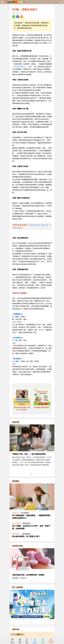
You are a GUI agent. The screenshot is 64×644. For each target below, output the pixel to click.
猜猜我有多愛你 (19, 67)
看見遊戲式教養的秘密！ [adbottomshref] (42, 407)
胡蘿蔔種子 (18, 314)
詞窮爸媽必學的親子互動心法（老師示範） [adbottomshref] (22, 408)
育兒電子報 (12, 641)
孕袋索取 (20, 641)
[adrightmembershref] (32, 560)
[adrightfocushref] (32, 451)
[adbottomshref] (22, 397)
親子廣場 (27, 641)
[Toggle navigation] (3, 2)
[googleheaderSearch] (59, 2)
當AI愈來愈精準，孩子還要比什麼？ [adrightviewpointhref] (26, 536)
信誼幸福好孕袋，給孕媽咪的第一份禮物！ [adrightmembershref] (29, 575)
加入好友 (43, 641)
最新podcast (35, 641)
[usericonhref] (61, 2)
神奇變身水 (18, 338)
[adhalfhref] (32, 226)
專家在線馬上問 (51, 641)
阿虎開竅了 (18, 359)
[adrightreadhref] (32, 604)
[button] (24, 2)
